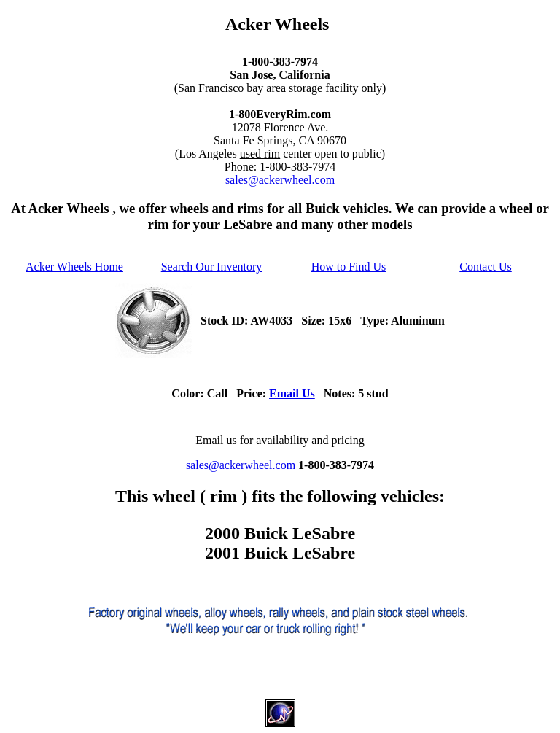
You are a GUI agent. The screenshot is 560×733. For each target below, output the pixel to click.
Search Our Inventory (212, 267)
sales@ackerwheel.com (280, 180)
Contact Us (486, 267)
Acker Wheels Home (74, 267)
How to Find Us (349, 267)
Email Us (292, 393)
